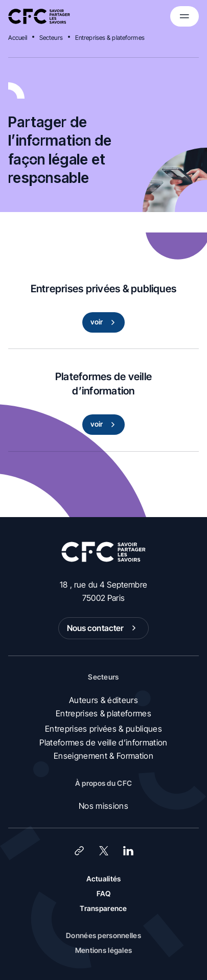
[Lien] (79, 851)
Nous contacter (104, 628)
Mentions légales (103, 950)
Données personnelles (103, 935)
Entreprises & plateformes (110, 38)
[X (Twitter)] (104, 851)
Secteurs (51, 38)
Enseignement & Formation (103, 756)
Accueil (18, 38)
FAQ (104, 893)
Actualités (104, 879)
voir (105, 322)
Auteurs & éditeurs (103, 700)
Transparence (103, 908)
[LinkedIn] (128, 851)
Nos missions (103, 806)
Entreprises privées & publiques (103, 729)
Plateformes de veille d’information (103, 742)
